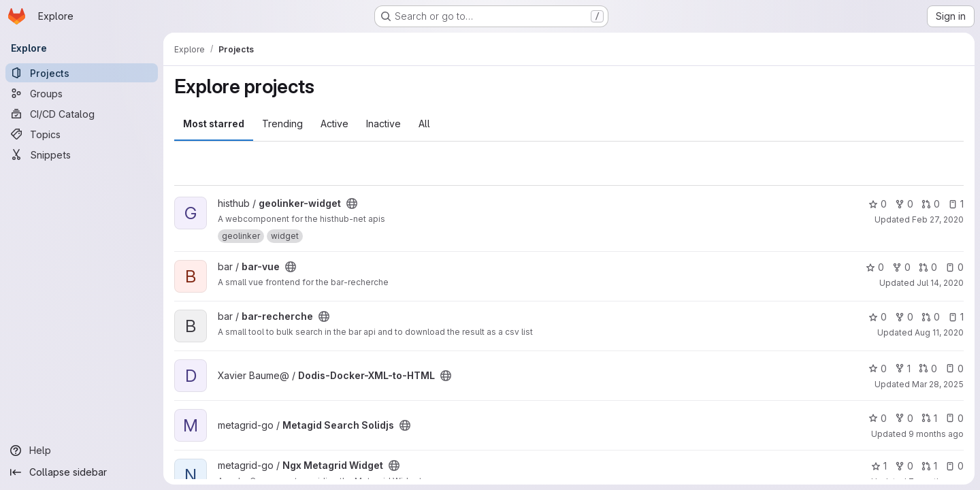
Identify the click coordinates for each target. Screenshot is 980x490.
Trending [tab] (282, 124)
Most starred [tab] (214, 124)
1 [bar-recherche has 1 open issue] (956, 317)
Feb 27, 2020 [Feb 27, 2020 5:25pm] (938, 219)
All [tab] (424, 124)
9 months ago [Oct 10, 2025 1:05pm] (936, 434)
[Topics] (82, 134)
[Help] (82, 451)
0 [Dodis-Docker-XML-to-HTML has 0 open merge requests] (928, 369)
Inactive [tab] (383, 124)
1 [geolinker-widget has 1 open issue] (956, 204)
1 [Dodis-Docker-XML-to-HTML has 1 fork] (903, 369)
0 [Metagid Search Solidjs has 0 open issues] (954, 418)
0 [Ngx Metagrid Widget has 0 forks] (904, 466)
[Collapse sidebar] (82, 472)
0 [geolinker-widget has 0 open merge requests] (931, 204)
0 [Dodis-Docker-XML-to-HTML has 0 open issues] (954, 369)
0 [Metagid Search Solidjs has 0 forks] (904, 418)
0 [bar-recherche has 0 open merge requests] (931, 317)
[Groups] (82, 93)
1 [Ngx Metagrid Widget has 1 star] (879, 466)
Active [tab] (334, 124)
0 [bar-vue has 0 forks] (901, 267)
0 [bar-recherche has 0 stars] (878, 317)
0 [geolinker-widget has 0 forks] (904, 204)
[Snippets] (82, 154)
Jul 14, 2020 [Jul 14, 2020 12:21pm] (940, 283)
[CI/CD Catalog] (82, 114)
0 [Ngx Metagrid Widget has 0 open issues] (954, 466)
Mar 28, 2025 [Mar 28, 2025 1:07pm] (938, 384)
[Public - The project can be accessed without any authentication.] (352, 203)
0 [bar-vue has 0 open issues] (954, 267)
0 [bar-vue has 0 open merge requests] (928, 267)
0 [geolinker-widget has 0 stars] (878, 204)
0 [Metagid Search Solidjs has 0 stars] (878, 418)
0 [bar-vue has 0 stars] (875, 267)
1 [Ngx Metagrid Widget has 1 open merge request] (929, 466)
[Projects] (82, 73)
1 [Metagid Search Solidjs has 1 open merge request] (929, 418)
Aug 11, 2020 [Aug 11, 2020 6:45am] (939, 332)
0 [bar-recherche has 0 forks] (904, 317)
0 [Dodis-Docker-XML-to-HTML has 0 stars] (878, 369)
